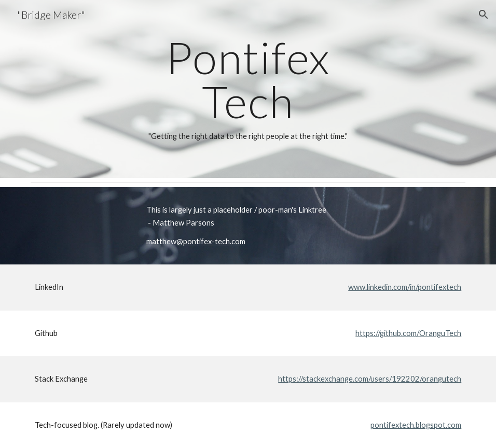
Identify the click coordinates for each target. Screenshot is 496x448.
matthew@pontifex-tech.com (196, 241)
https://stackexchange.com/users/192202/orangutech (370, 379)
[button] (484, 15)
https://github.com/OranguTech (408, 333)
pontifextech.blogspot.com (416, 425)
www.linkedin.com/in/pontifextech (405, 287)
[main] (248, 89)
